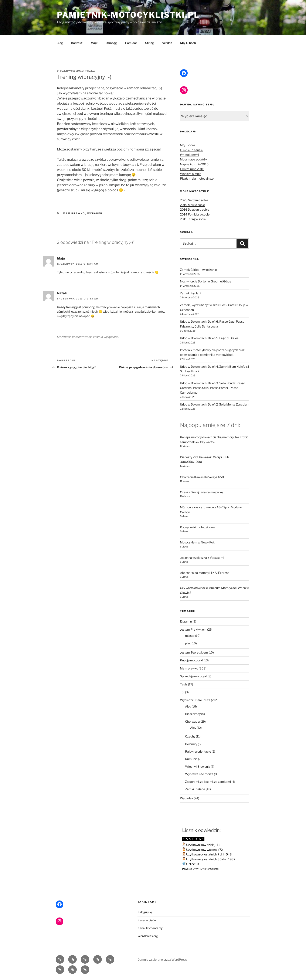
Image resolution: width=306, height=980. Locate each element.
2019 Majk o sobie (192, 205)
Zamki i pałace (195, 789)
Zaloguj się (145, 912)
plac (188, 643)
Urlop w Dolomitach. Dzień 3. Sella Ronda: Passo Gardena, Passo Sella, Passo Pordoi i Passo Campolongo (212, 388)
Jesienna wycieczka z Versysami (202, 558)
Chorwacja (192, 721)
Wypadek (95, 213)
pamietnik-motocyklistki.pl (128, 15)
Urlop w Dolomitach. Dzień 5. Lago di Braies (209, 338)
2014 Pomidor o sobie (195, 214)
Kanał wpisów (147, 920)
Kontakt (77, 43)
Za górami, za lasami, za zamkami (208, 782)
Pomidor (131, 43)
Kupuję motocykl (191, 660)
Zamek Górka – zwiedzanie (198, 270)
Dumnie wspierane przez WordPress (162, 959)
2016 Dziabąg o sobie (195, 209)
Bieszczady (193, 714)
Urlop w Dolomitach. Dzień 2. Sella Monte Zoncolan (214, 404)
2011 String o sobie (193, 219)
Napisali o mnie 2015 (194, 164)
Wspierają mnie (191, 174)
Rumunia (191, 759)
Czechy (190, 736)
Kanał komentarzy (150, 928)
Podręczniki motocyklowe (198, 527)
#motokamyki (189, 155)
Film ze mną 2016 (192, 169)
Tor (182, 692)
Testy (184, 684)
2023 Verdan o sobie (194, 200)
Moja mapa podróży (193, 159)
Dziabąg (111, 43)
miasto (190, 636)
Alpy (188, 706)
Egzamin (186, 621)
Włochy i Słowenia (198, 767)
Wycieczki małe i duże (195, 700)
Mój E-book (188, 43)
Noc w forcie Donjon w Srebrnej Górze (206, 281)
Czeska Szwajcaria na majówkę (201, 492)
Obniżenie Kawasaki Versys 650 (202, 477)
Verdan (167, 43)
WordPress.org (148, 936)
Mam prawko (74, 213)
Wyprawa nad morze (199, 774)
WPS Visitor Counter (208, 869)
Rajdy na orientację (198, 751)
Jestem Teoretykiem (194, 652)
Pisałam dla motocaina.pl (197, 178)
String (150, 43)
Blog (60, 43)
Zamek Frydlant (191, 293)
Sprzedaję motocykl (193, 676)
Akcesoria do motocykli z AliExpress (205, 573)
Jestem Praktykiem (193, 629)
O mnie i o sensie (191, 150)
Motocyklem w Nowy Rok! (198, 542)
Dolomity (191, 744)
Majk (94, 43)
